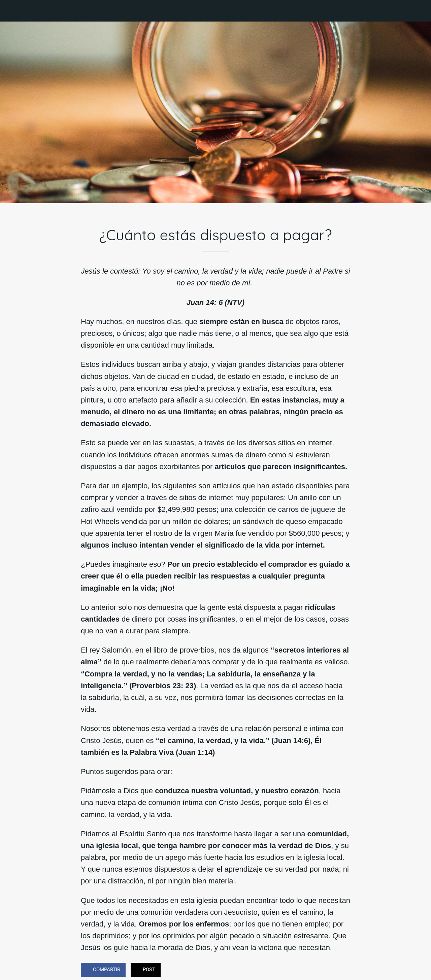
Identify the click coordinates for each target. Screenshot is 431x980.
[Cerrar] (11, 11)
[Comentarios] (342, 971)
